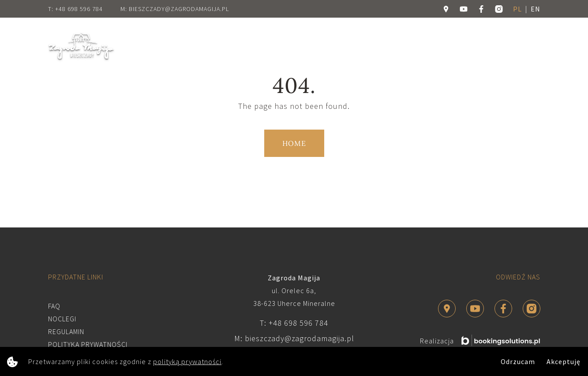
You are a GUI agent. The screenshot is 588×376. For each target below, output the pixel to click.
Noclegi (233, 46)
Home (146, 46)
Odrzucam (518, 361)
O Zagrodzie (188, 46)
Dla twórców (318, 46)
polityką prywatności (187, 361)
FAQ (54, 306)
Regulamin (66, 331)
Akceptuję (564, 361)
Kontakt (439, 46)
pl (517, 9)
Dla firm (364, 46)
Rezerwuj (506, 47)
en (536, 9)
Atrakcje (272, 46)
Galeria (402, 46)
